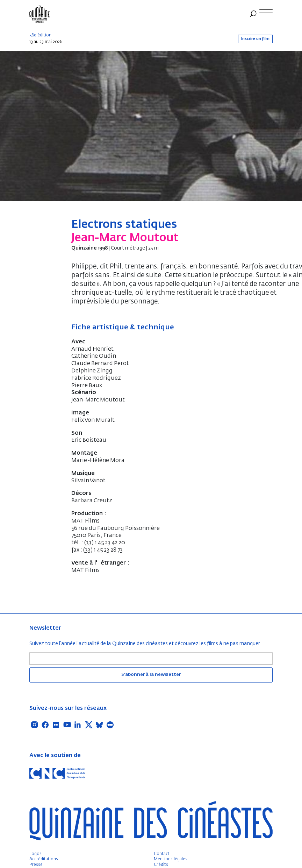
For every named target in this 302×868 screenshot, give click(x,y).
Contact (162, 854)
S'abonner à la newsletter (151, 675)
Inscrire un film (255, 39)
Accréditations (44, 859)
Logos (35, 854)
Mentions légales (171, 859)
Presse (36, 865)
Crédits (161, 865)
